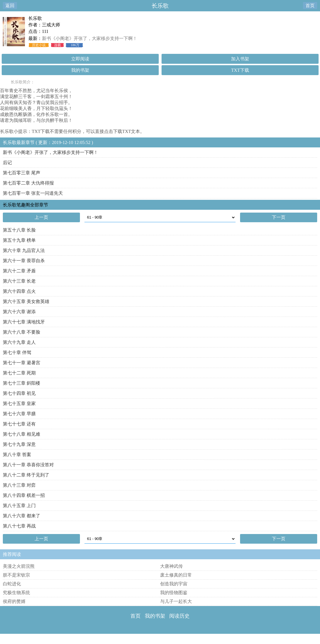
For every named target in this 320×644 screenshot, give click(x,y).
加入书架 (240, 59)
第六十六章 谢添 (19, 312)
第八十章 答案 (17, 455)
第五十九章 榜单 (19, 240)
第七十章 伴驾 (17, 352)
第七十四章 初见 (19, 393)
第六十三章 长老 (19, 281)
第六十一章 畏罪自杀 (24, 261)
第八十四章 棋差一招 (24, 495)
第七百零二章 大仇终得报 (28, 183)
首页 (310, 6)
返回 (10, 6)
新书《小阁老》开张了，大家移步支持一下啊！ (90, 38)
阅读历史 (179, 616)
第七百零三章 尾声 (22, 173)
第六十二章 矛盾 (19, 271)
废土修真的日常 (176, 575)
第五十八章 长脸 (19, 230)
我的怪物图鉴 (174, 593)
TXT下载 (240, 70)
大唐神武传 (171, 566)
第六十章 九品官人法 (24, 250)
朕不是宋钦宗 (16, 575)
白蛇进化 (12, 584)
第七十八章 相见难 (22, 434)
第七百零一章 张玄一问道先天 (33, 193)
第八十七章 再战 (19, 526)
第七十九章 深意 (19, 444)
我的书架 (80, 70)
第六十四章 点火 (19, 291)
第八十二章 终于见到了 (26, 475)
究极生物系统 (16, 593)
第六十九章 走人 (19, 342)
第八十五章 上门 (19, 506)
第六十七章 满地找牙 (24, 322)
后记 (7, 163)
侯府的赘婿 (14, 601)
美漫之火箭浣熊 (19, 566)
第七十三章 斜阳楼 (22, 383)
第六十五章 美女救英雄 (26, 301)
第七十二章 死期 (19, 373)
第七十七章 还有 (19, 424)
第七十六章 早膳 (19, 414)
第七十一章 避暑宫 (22, 363)
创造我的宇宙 (174, 584)
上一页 (41, 217)
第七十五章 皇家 (19, 403)
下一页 (279, 217)
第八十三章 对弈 (19, 485)
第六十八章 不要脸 (22, 332)
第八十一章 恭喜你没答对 (28, 465)
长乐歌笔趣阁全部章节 (26, 205)
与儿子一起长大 (176, 601)
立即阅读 (80, 59)
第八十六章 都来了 (22, 516)
